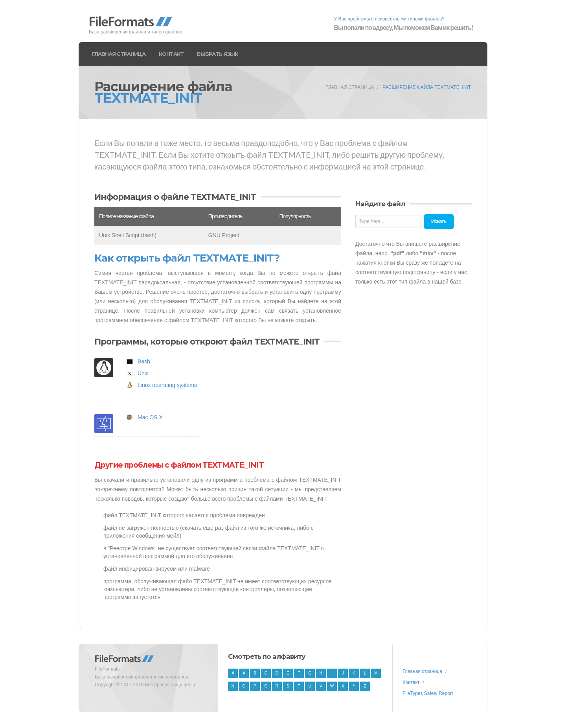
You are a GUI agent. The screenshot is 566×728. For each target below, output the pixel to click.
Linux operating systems (167, 385)
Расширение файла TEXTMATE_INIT (427, 87)
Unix (143, 373)
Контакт (171, 54)
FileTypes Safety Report (428, 693)
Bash (144, 361)
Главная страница (119, 54)
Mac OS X (150, 417)
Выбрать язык (217, 54)
